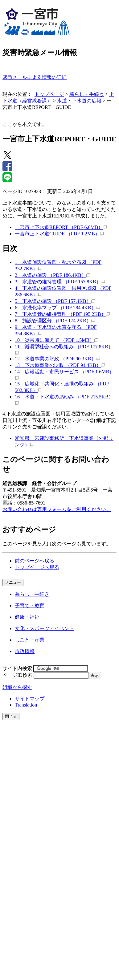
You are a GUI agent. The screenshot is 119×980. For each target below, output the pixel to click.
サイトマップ (30, 699)
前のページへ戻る (35, 561)
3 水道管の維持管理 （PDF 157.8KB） (60, 282)
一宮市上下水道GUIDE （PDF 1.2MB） (59, 234)
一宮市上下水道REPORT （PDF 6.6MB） (61, 227)
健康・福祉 (27, 617)
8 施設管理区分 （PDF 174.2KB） (55, 321)
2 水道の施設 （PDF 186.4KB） (52, 275)
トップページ (49, 94)
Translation (26, 705)
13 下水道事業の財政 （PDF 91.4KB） (60, 365)
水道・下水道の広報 (79, 101)
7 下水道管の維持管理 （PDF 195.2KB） (62, 314)
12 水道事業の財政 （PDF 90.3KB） (57, 359)
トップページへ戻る (37, 567)
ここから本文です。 (25, 124)
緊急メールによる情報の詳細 (35, 77)
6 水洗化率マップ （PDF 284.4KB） (57, 308)
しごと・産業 (30, 640)
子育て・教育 (30, 606)
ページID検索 (17, 675)
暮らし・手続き (87, 94)
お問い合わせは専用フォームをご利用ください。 (57, 509)
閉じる (11, 716)
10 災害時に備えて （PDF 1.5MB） (56, 340)
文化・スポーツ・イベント (44, 628)
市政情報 (25, 651)
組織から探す (17, 687)
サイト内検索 (17, 668)
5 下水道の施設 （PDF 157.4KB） (55, 301)
